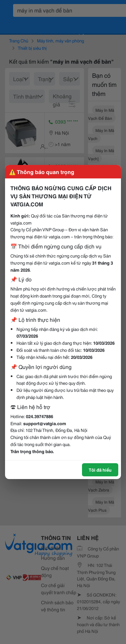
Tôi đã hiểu (100, 470)
